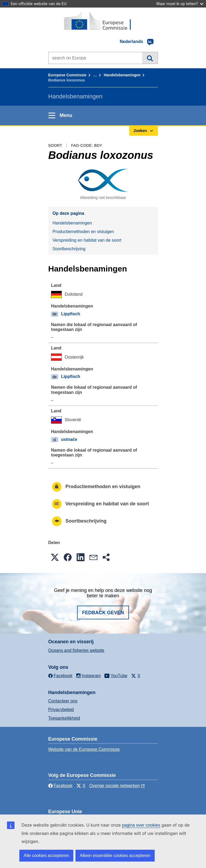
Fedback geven (103, 613)
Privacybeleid (61, 710)
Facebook (60, 786)
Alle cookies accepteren (46, 856)
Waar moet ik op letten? (180, 4)
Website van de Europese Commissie (84, 749)
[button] (55, 557)
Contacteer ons (63, 701)
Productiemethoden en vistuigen (83, 232)
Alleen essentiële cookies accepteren (115, 856)
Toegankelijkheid (64, 718)
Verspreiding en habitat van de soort (87, 240)
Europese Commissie (67, 75)
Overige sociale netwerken (115, 786)
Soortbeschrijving (69, 249)
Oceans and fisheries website (76, 650)
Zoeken (150, 58)
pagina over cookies (141, 825)
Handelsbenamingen (122, 75)
